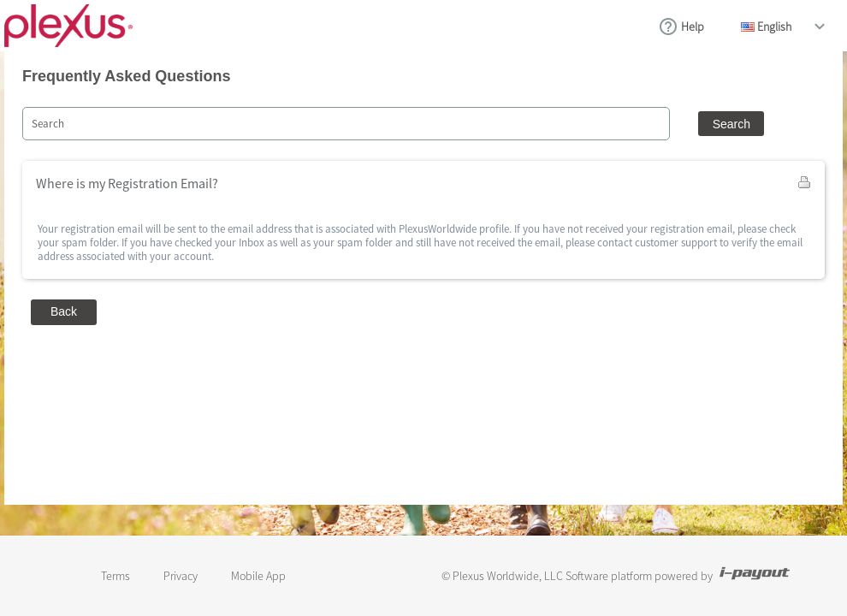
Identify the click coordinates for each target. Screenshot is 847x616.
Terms (115, 576)
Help (693, 27)
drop (820, 27)
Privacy (181, 576)
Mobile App (258, 576)
